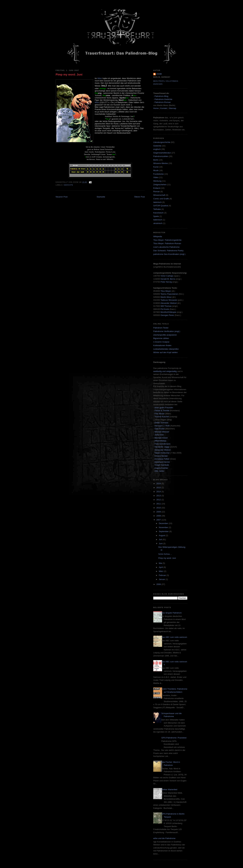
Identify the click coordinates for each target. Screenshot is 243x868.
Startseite (101, 197)
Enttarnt (157, 188)
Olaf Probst (160, 429)
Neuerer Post (62, 197)
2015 (159, 488)
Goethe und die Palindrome (163, 838)
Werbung (157, 181)
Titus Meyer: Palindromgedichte (167, 240)
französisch (158, 213)
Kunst (156, 167)
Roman (157, 192)
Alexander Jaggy (162, 447)
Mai (161, 563)
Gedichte (68, 185)
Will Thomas (166, 306)
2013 (159, 496)
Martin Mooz (166, 297)
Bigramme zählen (161, 338)
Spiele (156, 216)
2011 (159, 504)
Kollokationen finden (162, 345)
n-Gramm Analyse (161, 342)
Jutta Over (159, 435)
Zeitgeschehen (160, 185)
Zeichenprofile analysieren (165, 335)
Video (156, 177)
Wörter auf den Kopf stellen (166, 352)
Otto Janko (159, 471)
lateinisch (157, 202)
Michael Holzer (161, 438)
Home (156, 108)
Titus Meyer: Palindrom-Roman (167, 243)
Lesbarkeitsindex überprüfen (166, 349)
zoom (159, 74)
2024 (159, 484)
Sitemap (172, 108)
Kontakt (164, 108)
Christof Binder (161, 456)
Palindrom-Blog (161, 96)
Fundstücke (158, 174)
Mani (97, 102)
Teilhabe (157, 209)
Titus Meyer (166, 291)
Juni (161, 544)
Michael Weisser (162, 432)
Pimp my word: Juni (69, 75)
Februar (163, 575)
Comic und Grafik (161, 199)
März (100, 78)
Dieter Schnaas (161, 423)
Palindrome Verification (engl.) (167, 331)
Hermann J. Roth (162, 426)
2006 (159, 584)
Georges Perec (167, 315)
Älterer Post (139, 197)
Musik (156, 170)
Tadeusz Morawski (169, 300)
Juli (161, 539)
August (162, 535)
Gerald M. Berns (168, 279)
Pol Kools (165, 309)
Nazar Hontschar (162, 453)
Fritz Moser (160, 414)
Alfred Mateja (160, 441)
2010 (159, 508)
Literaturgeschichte (162, 142)
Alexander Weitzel (169, 303)
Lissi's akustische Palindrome (166, 247)
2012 (159, 500)
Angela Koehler (161, 468)
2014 (159, 492)
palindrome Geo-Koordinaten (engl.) (169, 254)
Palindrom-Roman (163, 102)
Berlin (156, 160)
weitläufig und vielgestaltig (165, 371)
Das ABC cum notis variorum (174, 637)
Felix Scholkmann (162, 444)
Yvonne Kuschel (162, 417)
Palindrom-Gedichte (163, 99)
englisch (157, 149)
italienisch (158, 220)
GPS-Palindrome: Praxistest (174, 738)
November (164, 527)
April (161, 567)
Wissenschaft (159, 195)
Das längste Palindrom (171, 613)
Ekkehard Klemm (162, 462)
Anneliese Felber (162, 459)
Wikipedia (158, 236)
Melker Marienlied (169, 789)
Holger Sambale (162, 465)
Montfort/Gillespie (168, 312)
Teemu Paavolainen (169, 294)
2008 (159, 516)
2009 (159, 512)
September (164, 531)
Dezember (164, 523)
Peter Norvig (166, 282)
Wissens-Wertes (161, 163)
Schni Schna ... (165, 554)
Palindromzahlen (161, 156)
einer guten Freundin (164, 408)
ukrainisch (158, 223)
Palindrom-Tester (161, 328)
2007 (159, 520)
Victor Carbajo (167, 276)
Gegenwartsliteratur (162, 153)
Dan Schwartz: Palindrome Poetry (168, 251)
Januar (162, 579)
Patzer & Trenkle (162, 411)
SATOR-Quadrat (161, 206)
